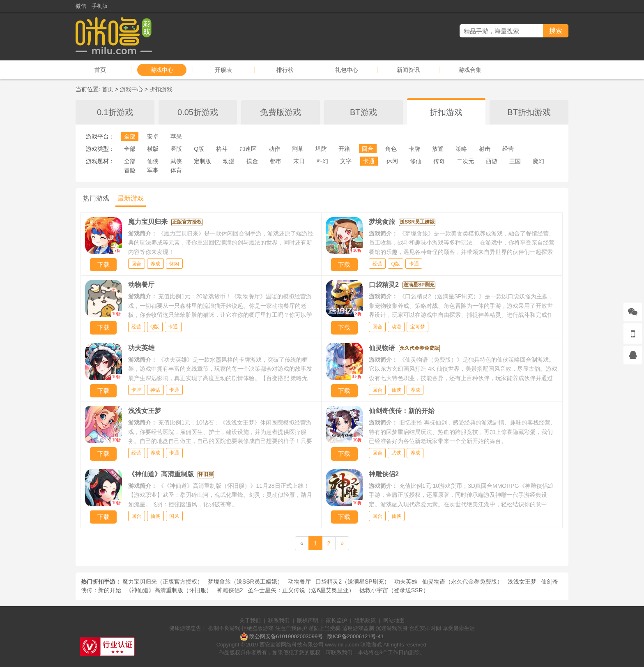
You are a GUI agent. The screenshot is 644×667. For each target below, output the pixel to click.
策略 (461, 149)
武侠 (176, 161)
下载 (103, 264)
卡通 (369, 161)
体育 (176, 170)
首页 (100, 70)
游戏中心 (162, 70)
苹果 (176, 136)
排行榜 (285, 70)
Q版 (199, 149)
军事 (153, 170)
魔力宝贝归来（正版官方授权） (163, 582)
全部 (130, 136)
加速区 (248, 149)
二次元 (465, 161)
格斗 (222, 149)
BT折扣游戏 (529, 112)
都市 (276, 161)
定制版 (202, 161)
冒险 (130, 170)
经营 (508, 149)
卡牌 (414, 149)
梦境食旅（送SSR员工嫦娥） (245, 582)
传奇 (439, 161)
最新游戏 (131, 198)
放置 (438, 149)
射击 (485, 149)
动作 (274, 149)
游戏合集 (470, 70)
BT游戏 (363, 112)
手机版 (100, 6)
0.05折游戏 (198, 112)
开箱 (344, 149)
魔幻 (538, 161)
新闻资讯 (408, 70)
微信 (81, 6)
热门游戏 (96, 198)
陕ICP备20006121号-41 (355, 636)
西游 (492, 161)
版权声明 (308, 620)
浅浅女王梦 (522, 582)
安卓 (153, 136)
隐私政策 (365, 620)
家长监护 (336, 620)
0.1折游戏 (115, 112)
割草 (298, 149)
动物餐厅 (299, 582)
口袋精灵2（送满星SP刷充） (352, 582)
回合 (368, 149)
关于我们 (250, 620)
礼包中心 (347, 70)
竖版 (176, 149)
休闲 (392, 161)
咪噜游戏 (371, 645)
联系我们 (279, 620)
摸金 (252, 161)
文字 (346, 161)
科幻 (322, 161)
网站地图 (394, 620)
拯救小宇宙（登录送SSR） (394, 590)
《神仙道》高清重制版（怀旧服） (169, 590)
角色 (391, 149)
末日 (299, 161)
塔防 (321, 149)
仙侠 (153, 161)
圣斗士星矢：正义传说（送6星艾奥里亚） (301, 590)
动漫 (229, 161)
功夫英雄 (406, 582)
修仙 (416, 161)
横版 (153, 149)
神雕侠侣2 (230, 590)
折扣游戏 (161, 89)
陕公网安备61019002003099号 (286, 636)
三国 (515, 161)
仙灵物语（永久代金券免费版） (462, 582)
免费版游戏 (281, 112)
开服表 (223, 70)
